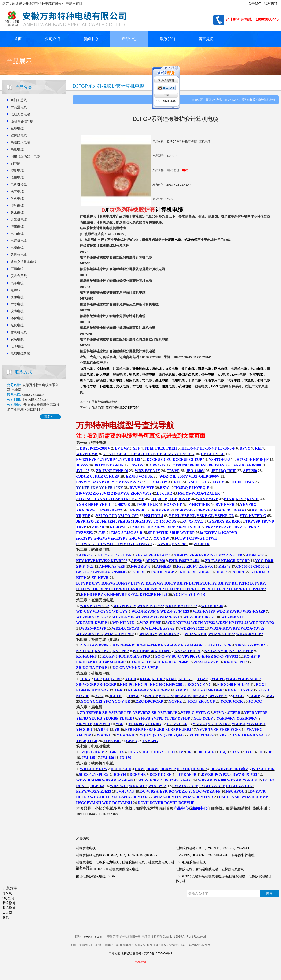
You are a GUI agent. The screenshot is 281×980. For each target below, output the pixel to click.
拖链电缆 (149, 375)
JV (221, 375)
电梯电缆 (17, 248)
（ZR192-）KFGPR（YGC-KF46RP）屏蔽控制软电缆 (215, 855)
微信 (6, 918)
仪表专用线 (19, 276)
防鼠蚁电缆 (19, 255)
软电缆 (134, 375)
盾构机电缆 (19, 332)
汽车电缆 (17, 283)
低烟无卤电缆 (20, 114)
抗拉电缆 (172, 369)
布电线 (137, 386)
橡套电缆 (17, 191)
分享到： (9, 893)
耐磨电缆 (204, 369)
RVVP (215, 387)
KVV (235, 375)
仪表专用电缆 (214, 381)
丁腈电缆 (17, 269)
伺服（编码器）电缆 (25, 156)
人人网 (7, 913)
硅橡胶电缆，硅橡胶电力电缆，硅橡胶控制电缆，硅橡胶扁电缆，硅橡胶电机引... (125, 865)
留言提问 (206, 39)
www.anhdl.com (93, 937)
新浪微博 (9, 903)
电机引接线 (19, 184)
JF (107, 210)
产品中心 (129, 39)
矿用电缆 (185, 386)
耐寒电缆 (17, 304)
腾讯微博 (9, 908)
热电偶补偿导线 (22, 121)
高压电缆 (17, 149)
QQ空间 (8, 898)
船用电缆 (17, 177)
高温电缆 (86, 375)
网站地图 (115, 954)
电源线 (15, 290)
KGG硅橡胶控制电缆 (191, 862)
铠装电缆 (191, 240)
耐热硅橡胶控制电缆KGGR (96, 876)
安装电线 (17, 339)
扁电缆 (15, 163)
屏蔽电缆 (174, 240)
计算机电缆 (19, 220)
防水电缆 (17, 213)
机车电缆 (86, 381)
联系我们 (270, 4)
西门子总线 (19, 100)
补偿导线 (90, 386)
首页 (18, 39)
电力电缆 (17, 234)
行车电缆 (17, 227)
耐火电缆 (17, 199)
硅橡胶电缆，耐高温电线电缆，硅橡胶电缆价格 (210, 869)
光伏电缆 (17, 325)
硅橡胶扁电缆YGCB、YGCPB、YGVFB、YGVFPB (213, 848)
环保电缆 (17, 318)
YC (144, 381)
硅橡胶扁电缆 (86, 848)
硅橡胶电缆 (19, 135)
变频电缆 (17, 297)
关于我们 (255, 4)
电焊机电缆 (19, 241)
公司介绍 (52, 39)
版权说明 (126, 954)
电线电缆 (140, 962)
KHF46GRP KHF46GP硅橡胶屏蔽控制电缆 (107, 869)
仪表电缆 (17, 311)
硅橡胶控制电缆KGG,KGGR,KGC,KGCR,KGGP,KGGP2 (117, 855)
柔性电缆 (188, 369)
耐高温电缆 (19, 107)
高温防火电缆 (20, 142)
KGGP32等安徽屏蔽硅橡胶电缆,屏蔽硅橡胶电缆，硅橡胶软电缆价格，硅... (224, 879)
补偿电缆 (106, 386)
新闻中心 (91, 39)
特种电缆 (17, 206)
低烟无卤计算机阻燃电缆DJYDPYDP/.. (116, 408)
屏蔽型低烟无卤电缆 (104, 402)
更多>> (49, 417)
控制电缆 (17, 170)
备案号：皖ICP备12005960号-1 (152, 954)
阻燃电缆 (17, 128)
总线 (172, 375)
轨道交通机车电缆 (24, 262)
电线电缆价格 (20, 353)
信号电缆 (17, 346)
